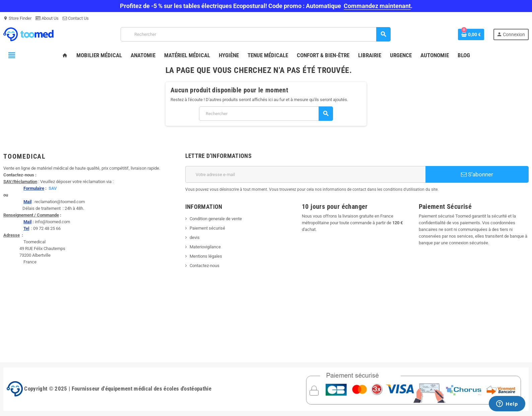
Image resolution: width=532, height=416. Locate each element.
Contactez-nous (205, 266)
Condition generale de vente (216, 219)
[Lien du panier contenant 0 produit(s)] (471, 34)
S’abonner (477, 174)
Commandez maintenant (377, 6)
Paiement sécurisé (207, 228)
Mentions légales (206, 256)
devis (195, 237)
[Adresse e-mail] (306, 174)
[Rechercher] (255, 34)
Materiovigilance (205, 247)
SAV (53, 188)
